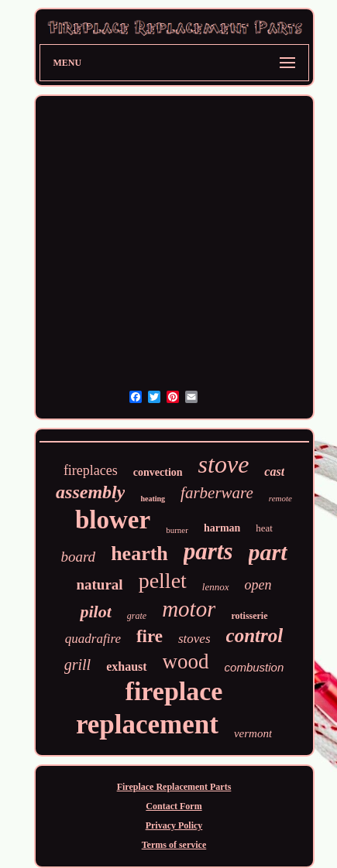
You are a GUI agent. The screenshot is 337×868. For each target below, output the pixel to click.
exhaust (126, 666)
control (255, 636)
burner (177, 530)
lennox (216, 587)
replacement (147, 724)
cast (274, 472)
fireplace (174, 691)
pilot (95, 612)
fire (150, 636)
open (258, 585)
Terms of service (174, 845)
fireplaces (91, 470)
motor (189, 609)
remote (280, 498)
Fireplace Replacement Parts (174, 787)
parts (208, 551)
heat (264, 528)
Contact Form (174, 806)
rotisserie (249, 616)
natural (99, 584)
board (78, 557)
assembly (90, 492)
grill (77, 665)
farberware (217, 493)
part (268, 552)
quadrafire (93, 639)
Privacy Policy (174, 825)
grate (137, 616)
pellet (163, 581)
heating (153, 499)
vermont (253, 733)
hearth (139, 554)
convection (158, 472)
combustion (254, 667)
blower (113, 520)
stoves (194, 639)
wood (186, 661)
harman (222, 528)
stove (224, 464)
